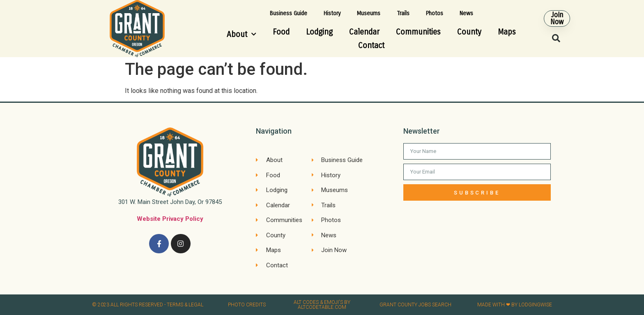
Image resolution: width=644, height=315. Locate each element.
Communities (418, 32)
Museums (369, 13)
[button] (557, 19)
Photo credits (247, 305)
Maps (507, 32)
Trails (403, 13)
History (332, 13)
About (241, 34)
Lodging (319, 32)
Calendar (364, 32)
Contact (371, 45)
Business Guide (289, 13)
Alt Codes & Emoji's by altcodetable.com (322, 305)
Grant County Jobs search (415, 305)
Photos (435, 13)
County (469, 32)
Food (281, 32)
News (466, 13)
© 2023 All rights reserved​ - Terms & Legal (148, 305)
